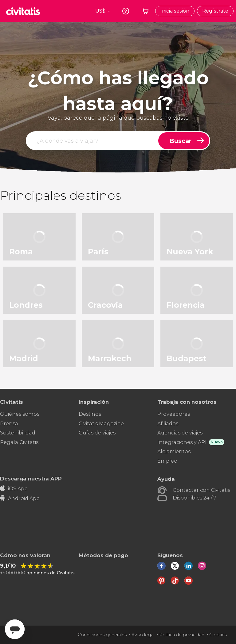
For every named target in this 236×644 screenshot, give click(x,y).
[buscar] (92, 141)
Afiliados (168, 424)
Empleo (167, 461)
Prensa (9, 424)
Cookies (218, 635)
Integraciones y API (182, 442)
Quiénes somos (20, 414)
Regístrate (215, 11)
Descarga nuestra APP (31, 478)
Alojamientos (174, 451)
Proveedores (174, 414)
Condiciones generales (102, 635)
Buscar (180, 141)
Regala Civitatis (19, 442)
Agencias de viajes (180, 433)
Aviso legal (143, 635)
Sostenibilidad (18, 433)
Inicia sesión (175, 11)
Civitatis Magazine (101, 424)
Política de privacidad (182, 635)
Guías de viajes (97, 433)
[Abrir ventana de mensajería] (15, 629)
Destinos (90, 414)
